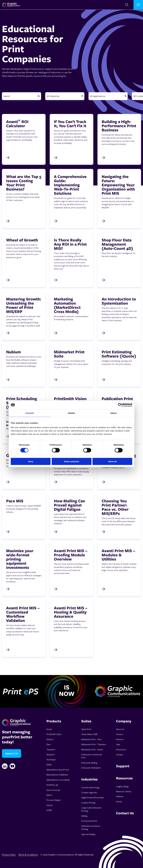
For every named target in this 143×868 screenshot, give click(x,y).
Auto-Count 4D (53, 790)
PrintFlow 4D (52, 785)
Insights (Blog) (122, 786)
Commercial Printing (90, 787)
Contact (120, 754)
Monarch (50, 754)
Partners (120, 739)
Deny (31, 461)
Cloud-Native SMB (89, 734)
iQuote (50, 805)
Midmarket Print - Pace (91, 739)
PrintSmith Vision (54, 734)
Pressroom (121, 749)
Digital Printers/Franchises (93, 797)
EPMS (49, 765)
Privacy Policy (9, 855)
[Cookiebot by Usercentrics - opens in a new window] (120, 405)
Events (119, 801)
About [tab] (113, 413)
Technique (51, 759)
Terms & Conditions (28, 855)
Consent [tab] (30, 413)
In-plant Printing (88, 803)
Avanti (49, 729)
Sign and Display (88, 834)
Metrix (49, 795)
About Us (120, 729)
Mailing (84, 816)
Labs (118, 744)
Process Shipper (54, 800)
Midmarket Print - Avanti (92, 749)
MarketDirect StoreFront (58, 770)
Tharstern (51, 749)
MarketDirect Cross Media (58, 780)
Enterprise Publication (91, 768)
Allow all (112, 461)
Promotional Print (89, 821)
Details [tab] (71, 413)
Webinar (120, 796)
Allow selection (71, 461)
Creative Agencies (89, 792)
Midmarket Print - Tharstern (94, 744)
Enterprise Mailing (89, 763)
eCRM (49, 810)
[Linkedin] (5, 766)
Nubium (50, 739)
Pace (49, 744)
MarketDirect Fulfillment (57, 775)
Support (123, 766)
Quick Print (86, 729)
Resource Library (124, 791)
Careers (120, 734)
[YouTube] (12, 766)
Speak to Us (12, 753)
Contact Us (125, 813)
